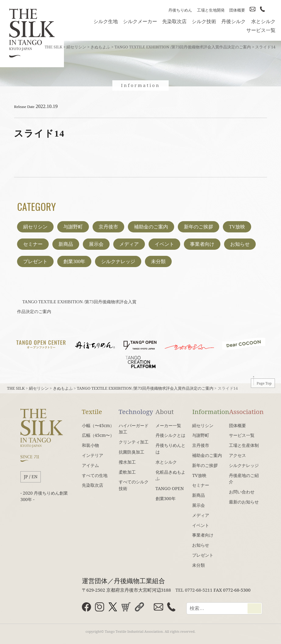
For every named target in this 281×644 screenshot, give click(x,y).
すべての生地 (95, 475)
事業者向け (202, 244)
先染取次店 (174, 21)
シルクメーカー (140, 21)
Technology (136, 412)
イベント (164, 244)
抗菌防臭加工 (132, 452)
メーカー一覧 (168, 425)
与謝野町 (73, 227)
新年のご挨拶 (198, 227)
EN (34, 477)
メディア (129, 244)
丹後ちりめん (180, 10)
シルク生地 (106, 21)
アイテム (90, 465)
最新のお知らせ (244, 502)
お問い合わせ (242, 492)
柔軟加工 (127, 472)
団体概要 (237, 10)
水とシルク (263, 21)
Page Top (264, 383)
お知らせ (240, 244)
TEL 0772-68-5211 (194, 590)
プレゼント (35, 261)
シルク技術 (204, 21)
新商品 (66, 244)
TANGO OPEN (170, 488)
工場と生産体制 (244, 445)
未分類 (158, 261)
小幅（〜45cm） (98, 425)
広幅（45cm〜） (98, 435)
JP (26, 477)
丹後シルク (234, 21)
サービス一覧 (261, 30)
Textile (92, 412)
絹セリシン (35, 227)
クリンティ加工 (134, 442)
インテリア (93, 455)
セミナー (33, 244)
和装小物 (90, 445)
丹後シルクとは (170, 435)
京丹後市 (108, 227)
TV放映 (237, 227)
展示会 (96, 244)
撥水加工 (127, 462)
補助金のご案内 (151, 227)
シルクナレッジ (118, 261)
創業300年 (74, 261)
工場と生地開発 (211, 10)
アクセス (237, 455)
